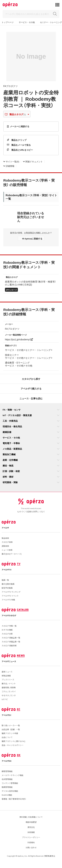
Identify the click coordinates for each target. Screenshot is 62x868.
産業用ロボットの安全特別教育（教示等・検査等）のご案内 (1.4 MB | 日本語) (30, 283)
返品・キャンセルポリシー (13, 745)
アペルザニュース (9, 661)
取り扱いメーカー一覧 (11, 725)
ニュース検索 (7, 550)
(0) (11, 161)
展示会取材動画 (8, 584)
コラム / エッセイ (9, 691)
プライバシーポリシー (31, 837)
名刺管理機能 (7, 779)
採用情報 (31, 832)
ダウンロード (11, 290)
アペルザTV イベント (10, 596)
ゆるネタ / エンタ (9, 695)
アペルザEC (7, 715)
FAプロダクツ (10, 86)
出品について (7, 737)
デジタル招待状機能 (10, 791)
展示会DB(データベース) (12, 554)
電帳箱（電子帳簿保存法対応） (14, 799)
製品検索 (5, 538)
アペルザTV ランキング (11, 592)
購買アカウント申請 (10, 733)
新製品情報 (6, 676)
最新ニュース (7, 672)
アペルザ (5, 528)
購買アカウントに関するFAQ (13, 741)
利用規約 (31, 842)
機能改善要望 (31, 822)
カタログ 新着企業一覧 (11, 642)
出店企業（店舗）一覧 (11, 729)
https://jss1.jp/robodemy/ (19, 339)
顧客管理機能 (7, 771)
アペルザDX (7, 761)
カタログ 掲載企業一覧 (11, 638)
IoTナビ (5, 699)
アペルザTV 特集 (8, 600)
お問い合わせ (31, 847)
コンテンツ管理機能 (10, 783)
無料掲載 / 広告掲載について (31, 817)
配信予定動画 (7, 588)
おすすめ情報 (7, 630)
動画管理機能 (7, 787)
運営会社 (31, 827)
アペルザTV (7, 570)
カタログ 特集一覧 (9, 626)
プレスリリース (8, 680)
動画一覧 (5, 580)
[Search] (31, 14)
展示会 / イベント (9, 683)
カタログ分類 (7, 634)
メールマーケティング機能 (12, 775)
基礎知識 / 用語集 (9, 687)
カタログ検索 (7, 542)
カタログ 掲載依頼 (9, 645)
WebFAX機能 (7, 795)
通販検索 (5, 546)
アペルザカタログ (9, 615)
